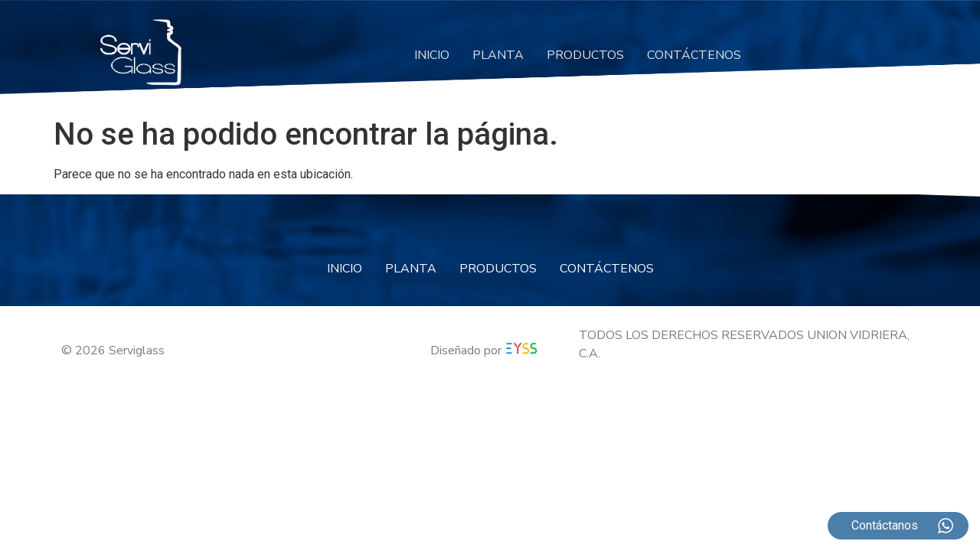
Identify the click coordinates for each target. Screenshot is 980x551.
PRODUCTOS (585, 55)
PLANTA (498, 55)
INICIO (432, 55)
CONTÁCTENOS (694, 55)
